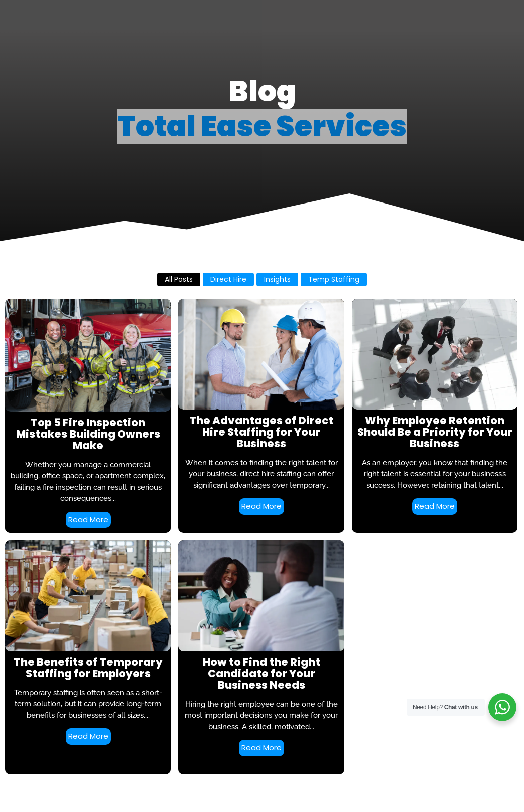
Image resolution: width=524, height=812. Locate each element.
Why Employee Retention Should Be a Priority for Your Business (435, 432)
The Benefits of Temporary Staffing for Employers (88, 668)
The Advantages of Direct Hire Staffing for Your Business (261, 432)
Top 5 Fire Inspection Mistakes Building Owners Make (88, 434)
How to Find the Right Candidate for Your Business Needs (261, 673)
